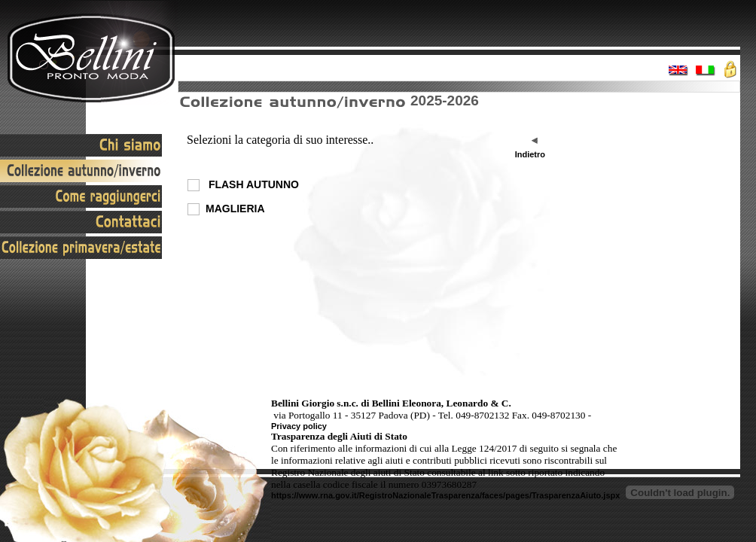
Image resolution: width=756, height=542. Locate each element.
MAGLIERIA (235, 209)
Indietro (530, 154)
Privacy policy (299, 426)
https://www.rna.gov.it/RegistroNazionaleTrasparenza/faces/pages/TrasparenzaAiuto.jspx (445, 495)
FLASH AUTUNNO (252, 184)
